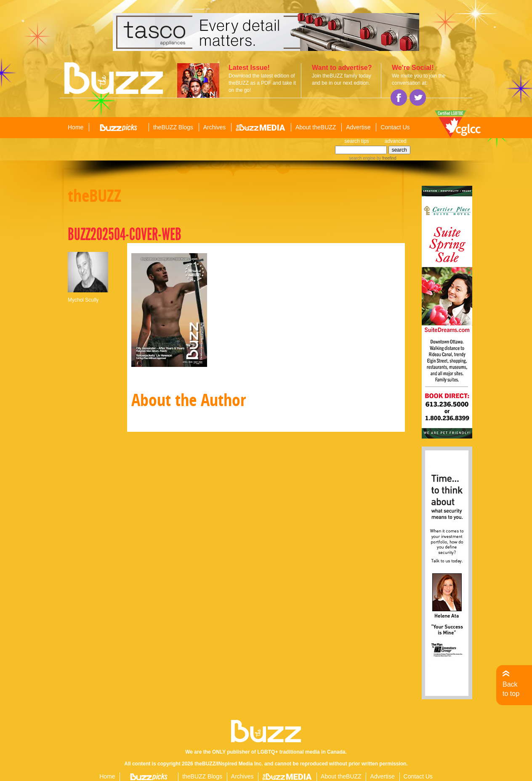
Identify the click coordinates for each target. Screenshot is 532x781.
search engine (362, 158)
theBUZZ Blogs (173, 127)
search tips (357, 141)
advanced (396, 141)
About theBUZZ (316, 127)
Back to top (511, 689)
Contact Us (395, 127)
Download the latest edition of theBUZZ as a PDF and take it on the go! (262, 83)
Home (76, 127)
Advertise (358, 127)
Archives (215, 127)
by (386, 158)
